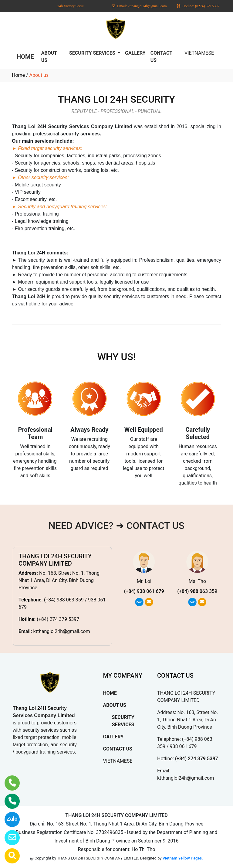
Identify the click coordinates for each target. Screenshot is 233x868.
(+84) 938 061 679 (144, 591)
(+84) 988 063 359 (197, 591)
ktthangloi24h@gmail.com (61, 631)
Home (18, 75)
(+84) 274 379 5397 (58, 619)
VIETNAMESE (199, 53)
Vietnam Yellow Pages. (183, 858)
